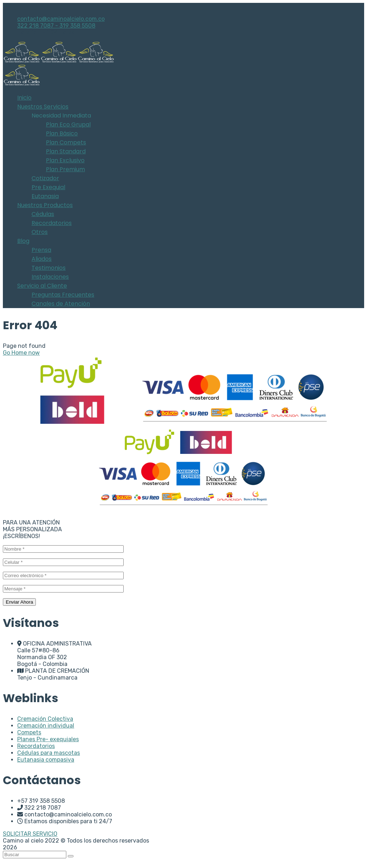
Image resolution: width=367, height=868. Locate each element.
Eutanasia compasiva (46, 760)
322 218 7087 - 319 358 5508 (56, 26)
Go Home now (21, 353)
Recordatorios (36, 746)
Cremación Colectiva (45, 719)
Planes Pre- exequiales (48, 739)
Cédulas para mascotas (49, 753)
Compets (29, 732)
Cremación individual (46, 726)
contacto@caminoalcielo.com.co (61, 19)
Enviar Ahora (19, 602)
